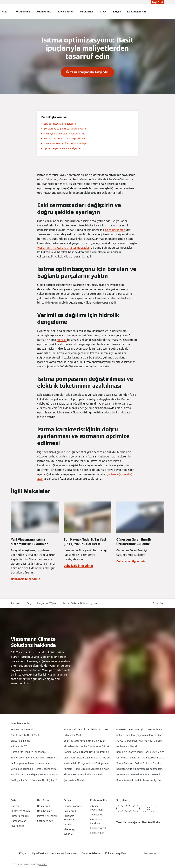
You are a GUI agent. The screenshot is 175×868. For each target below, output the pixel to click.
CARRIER (43, 864)
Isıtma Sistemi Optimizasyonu (80, 603)
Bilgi (29, 603)
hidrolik (62, 340)
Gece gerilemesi (115, 230)
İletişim (117, 12)
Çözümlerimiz (44, 12)
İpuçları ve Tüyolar (47, 603)
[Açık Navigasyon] (5, 12)
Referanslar (87, 12)
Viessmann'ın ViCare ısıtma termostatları (64, 248)
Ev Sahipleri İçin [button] (136, 12)
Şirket (103, 12)
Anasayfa (16, 603)
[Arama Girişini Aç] (162, 12)
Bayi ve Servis (66, 12)
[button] (158, 603)
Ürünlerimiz (23, 12)
